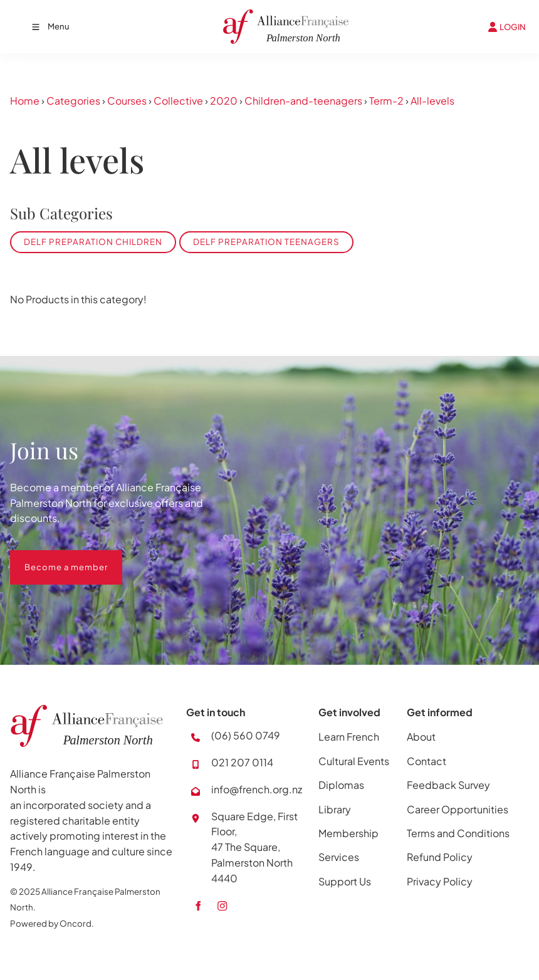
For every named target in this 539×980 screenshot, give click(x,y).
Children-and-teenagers (303, 101)
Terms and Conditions (458, 833)
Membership (348, 833)
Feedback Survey (448, 785)
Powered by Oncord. (52, 923)
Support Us (345, 881)
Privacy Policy (440, 881)
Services (339, 857)
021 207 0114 (242, 762)
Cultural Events (354, 761)
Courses (127, 101)
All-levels (432, 101)
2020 (224, 101)
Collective (178, 101)
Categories (73, 101)
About (421, 737)
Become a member (52, 558)
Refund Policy (440, 857)
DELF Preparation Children (93, 242)
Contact (426, 761)
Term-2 (386, 101)
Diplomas (341, 785)
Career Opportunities (458, 809)
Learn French (349, 737)
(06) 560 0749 (246, 735)
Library (335, 809)
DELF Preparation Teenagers (266, 242)
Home (25, 101)
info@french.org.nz (257, 789)
